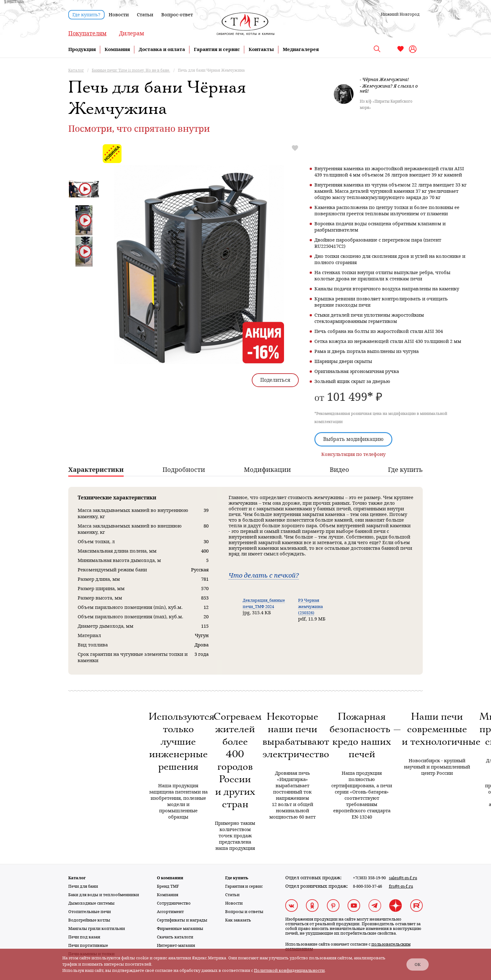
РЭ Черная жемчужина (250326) (310, 607)
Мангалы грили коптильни (97, 929)
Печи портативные (88, 945)
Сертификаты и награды (182, 920)
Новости (119, 15)
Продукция (82, 49)
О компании (170, 878)
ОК (418, 965)
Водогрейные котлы (89, 920)
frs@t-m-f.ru (401, 886)
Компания (117, 49)
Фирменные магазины (180, 929)
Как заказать (238, 920)
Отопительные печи (90, 912)
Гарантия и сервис (217, 49)
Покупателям (87, 33)
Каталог (77, 878)
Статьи (145, 15)
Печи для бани (83, 886)
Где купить (237, 878)
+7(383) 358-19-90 (369, 878)
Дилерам (132, 33)
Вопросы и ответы (244, 912)
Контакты (261, 49)
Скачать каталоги (175, 937)
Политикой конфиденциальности (289, 970)
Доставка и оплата (162, 49)
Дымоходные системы (91, 903)
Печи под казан (84, 937)
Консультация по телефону (353, 454)
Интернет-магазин (176, 945)
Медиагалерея (301, 49)
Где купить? (86, 15)
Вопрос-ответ (177, 15)
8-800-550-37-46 (367, 886)
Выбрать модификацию (353, 439)
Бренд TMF (168, 886)
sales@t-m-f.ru (403, 878)
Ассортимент (170, 912)
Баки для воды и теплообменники (104, 895)
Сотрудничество (174, 903)
